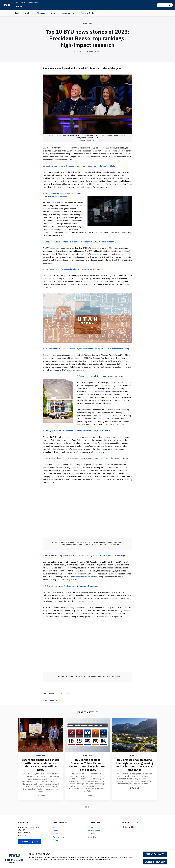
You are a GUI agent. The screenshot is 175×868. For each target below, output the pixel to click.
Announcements (69, 13)
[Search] (165, 5)
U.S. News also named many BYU (77, 577)
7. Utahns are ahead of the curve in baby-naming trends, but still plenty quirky (75, 269)
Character (41, 13)
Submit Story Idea (30, 842)
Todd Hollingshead (63, 694)
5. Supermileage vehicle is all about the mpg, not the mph (101, 376)
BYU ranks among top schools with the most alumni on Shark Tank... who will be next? (41, 765)
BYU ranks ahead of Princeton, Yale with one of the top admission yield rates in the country (88, 765)
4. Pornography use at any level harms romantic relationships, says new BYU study (77, 431)
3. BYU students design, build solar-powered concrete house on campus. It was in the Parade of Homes (85, 458)
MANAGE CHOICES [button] (155, 854)
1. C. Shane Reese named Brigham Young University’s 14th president (71, 586)
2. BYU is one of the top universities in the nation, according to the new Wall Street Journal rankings (84, 556)
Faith (17, 13)
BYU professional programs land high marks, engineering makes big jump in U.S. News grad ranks (134, 765)
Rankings (54, 701)
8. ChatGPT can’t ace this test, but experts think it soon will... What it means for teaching (80, 242)
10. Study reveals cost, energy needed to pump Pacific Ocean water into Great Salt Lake (79, 166)
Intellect (28, 13)
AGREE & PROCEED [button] (155, 862)
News (19, 6)
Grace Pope (81, 51)
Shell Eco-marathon (96, 391)
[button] (171, 854)
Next (88, 807)
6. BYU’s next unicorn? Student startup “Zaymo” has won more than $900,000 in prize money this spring (86, 349)
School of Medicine (89, 13)
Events (54, 13)
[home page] (6, 5)
